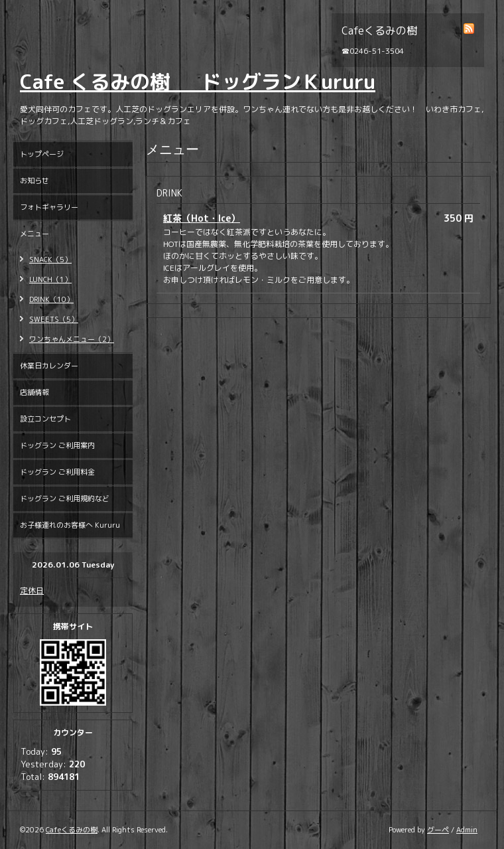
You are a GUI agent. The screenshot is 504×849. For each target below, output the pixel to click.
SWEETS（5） (54, 319)
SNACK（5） (50, 260)
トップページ (42, 154)
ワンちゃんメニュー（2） (72, 339)
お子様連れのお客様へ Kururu (70, 525)
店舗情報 (34, 392)
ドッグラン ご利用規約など (65, 499)
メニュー (34, 234)
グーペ (438, 830)
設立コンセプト (45, 419)
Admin (467, 830)
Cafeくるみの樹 (72, 830)
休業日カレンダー (49, 366)
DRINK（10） (51, 299)
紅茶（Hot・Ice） (202, 218)
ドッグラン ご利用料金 (57, 472)
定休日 (32, 590)
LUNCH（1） (50, 279)
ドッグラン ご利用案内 (57, 445)
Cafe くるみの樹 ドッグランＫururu (198, 82)
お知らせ (34, 181)
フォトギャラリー (49, 207)
